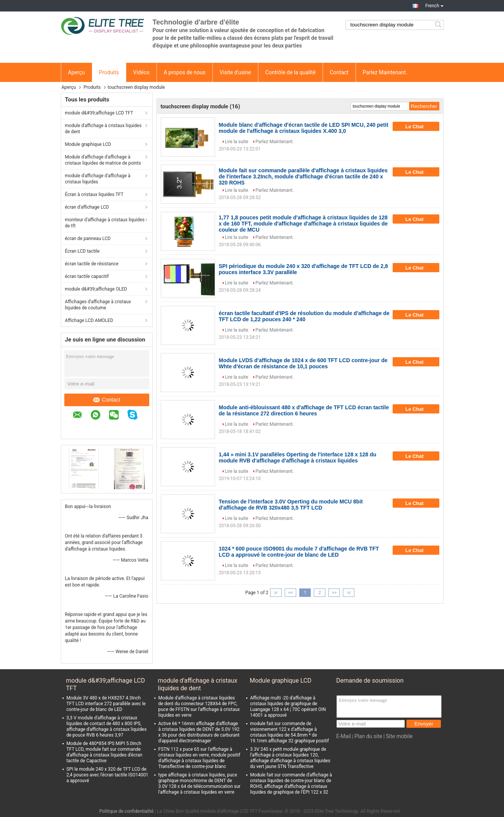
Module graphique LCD (88, 144)
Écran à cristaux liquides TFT (94, 194)
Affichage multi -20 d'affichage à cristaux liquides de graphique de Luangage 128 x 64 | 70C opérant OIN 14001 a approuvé (288, 707)
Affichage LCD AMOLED (89, 320)
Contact (339, 72)
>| (349, 593)
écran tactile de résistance (92, 264)
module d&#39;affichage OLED (96, 289)
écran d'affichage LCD (87, 207)
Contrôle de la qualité (290, 72)
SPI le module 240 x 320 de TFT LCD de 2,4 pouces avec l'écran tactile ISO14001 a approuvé (108, 775)
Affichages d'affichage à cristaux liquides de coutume (98, 305)
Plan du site (368, 736)
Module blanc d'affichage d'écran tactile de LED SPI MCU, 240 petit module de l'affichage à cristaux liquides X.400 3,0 (304, 128)
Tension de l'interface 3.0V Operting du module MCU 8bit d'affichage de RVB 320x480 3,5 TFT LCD (291, 505)
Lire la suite (237, 142)
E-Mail (344, 736)
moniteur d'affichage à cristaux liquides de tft (105, 223)
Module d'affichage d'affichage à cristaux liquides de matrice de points (103, 160)
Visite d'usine (235, 72)
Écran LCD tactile (82, 251)
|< (276, 593)
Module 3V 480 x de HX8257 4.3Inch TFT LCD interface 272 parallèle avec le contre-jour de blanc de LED (106, 704)
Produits (109, 72)
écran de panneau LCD (88, 239)
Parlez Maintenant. (385, 72)
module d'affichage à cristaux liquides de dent (103, 129)
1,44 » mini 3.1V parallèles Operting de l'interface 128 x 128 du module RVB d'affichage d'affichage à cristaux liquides (298, 458)
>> (334, 593)
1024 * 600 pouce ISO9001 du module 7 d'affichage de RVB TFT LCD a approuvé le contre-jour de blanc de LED (299, 552)
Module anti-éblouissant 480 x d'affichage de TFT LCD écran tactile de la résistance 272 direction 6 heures (304, 410)
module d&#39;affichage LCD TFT (99, 113)
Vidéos (141, 72)
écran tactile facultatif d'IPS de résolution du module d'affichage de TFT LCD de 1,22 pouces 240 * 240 (304, 316)
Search (439, 25)
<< (290, 593)
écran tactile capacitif (87, 276)
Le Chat (420, 126)
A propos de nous (185, 72)
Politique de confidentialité (126, 811)
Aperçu (77, 72)
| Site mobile (398, 736)
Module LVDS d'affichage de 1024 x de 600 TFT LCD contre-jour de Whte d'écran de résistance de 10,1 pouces (303, 363)
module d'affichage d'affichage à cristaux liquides (98, 179)
